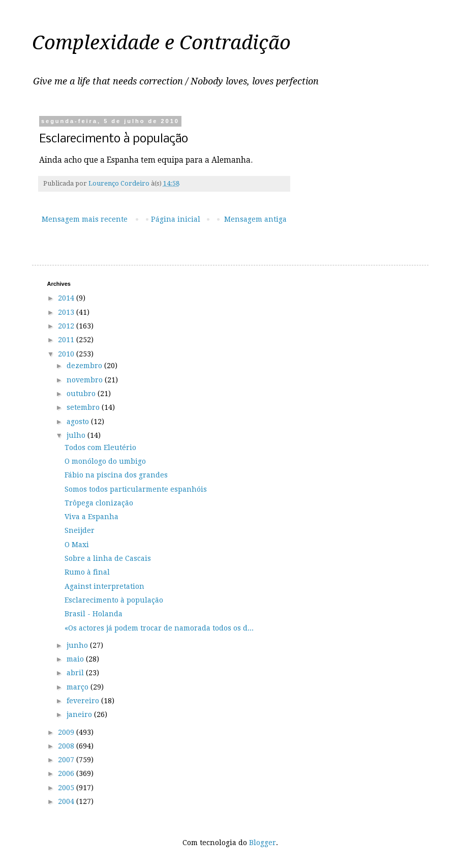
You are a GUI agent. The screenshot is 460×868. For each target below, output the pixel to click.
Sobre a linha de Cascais (108, 558)
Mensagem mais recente (85, 219)
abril (76, 673)
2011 (67, 340)
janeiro (80, 714)
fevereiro (84, 701)
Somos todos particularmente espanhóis (136, 489)
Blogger (263, 843)
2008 (67, 746)
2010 (67, 354)
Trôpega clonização (99, 503)
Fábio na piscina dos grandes (116, 475)
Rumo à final (87, 572)
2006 (67, 773)
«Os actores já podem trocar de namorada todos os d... (159, 628)
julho (77, 435)
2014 (67, 298)
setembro (84, 407)
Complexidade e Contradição (161, 43)
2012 (67, 326)
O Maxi (77, 545)
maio (76, 659)
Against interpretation (104, 586)
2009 (67, 732)
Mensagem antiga (255, 219)
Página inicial (176, 219)
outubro (82, 394)
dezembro (85, 366)
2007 (67, 760)
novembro (86, 380)
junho (78, 645)
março (79, 687)
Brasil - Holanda (94, 614)
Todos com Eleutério (100, 447)
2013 (67, 312)
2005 (67, 788)
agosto (79, 422)
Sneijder (80, 530)
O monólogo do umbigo (105, 461)
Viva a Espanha (91, 517)
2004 (67, 801)
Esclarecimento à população (114, 600)
